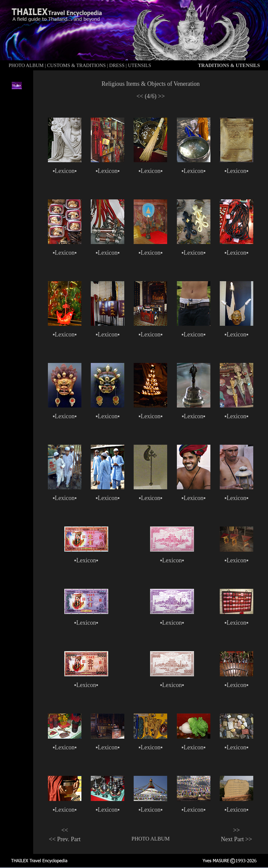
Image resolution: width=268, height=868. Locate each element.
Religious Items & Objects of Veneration (151, 84)
